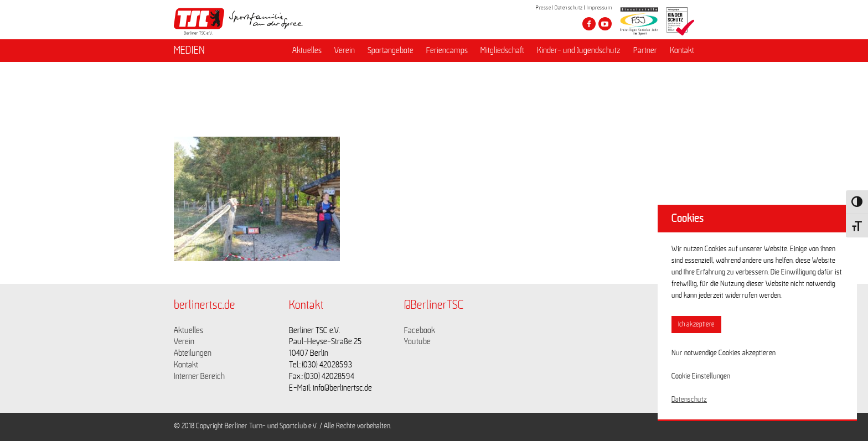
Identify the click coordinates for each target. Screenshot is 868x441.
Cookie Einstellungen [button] (701, 376)
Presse (543, 8)
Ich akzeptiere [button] (696, 325)
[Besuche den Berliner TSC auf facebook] (589, 24)
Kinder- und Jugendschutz (579, 50)
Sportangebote (391, 50)
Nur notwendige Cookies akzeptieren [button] (724, 353)
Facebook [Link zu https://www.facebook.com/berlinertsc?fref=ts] (420, 330)
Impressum (600, 8)
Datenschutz (569, 8)
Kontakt (682, 50)
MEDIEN (189, 50)
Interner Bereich (199, 376)
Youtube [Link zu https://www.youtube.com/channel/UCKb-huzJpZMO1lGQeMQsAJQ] (417, 341)
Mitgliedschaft (502, 50)
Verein (345, 50)
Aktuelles (307, 50)
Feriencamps (447, 50)
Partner (645, 50)
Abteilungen (193, 353)
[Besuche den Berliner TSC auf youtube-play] (605, 24)
